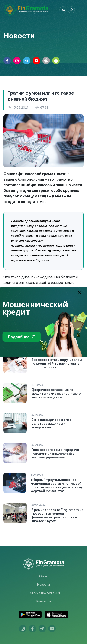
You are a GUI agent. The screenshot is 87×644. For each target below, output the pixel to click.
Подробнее (21, 337)
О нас (43, 576)
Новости (43, 584)
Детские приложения (44, 593)
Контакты (44, 601)
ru (63, 10)
